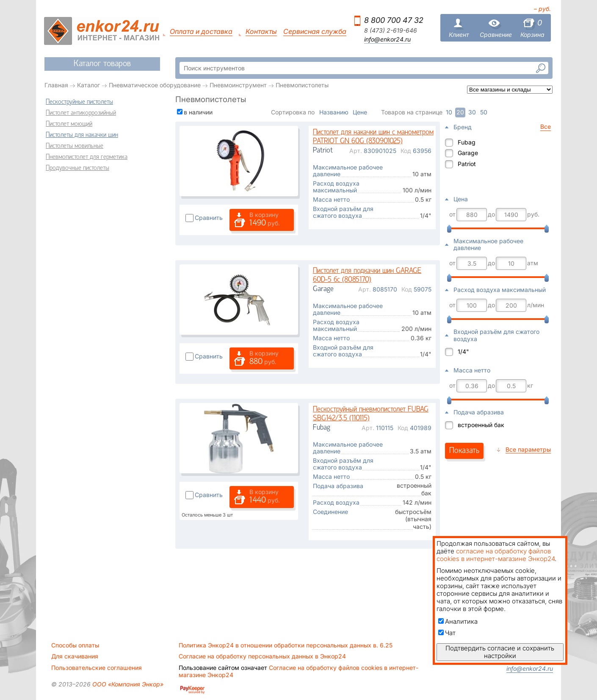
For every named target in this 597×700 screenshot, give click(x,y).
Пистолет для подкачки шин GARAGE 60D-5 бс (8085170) (367, 276)
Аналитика (458, 621)
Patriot (467, 164)
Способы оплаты (75, 645)
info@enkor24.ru (387, 39)
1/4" (463, 351)
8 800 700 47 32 (394, 20)
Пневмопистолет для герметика (87, 157)
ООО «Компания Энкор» (127, 684)
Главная (56, 85)
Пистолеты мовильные (75, 146)
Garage (468, 153)
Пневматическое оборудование (155, 85)
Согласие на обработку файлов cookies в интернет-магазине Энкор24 (298, 671)
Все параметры (528, 449)
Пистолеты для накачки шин (82, 135)
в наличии (198, 112)
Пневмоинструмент (238, 85)
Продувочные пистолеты (77, 168)
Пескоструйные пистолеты (79, 102)
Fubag (467, 142)
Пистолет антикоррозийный (81, 113)
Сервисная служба (315, 32)
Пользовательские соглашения (97, 668)
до (491, 214)
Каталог (88, 85)
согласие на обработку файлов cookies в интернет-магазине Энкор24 (496, 555)
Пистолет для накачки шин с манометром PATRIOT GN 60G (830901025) (373, 137)
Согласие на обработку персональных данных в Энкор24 (262, 656)
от (452, 214)
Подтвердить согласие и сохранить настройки (500, 652)
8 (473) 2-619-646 (391, 31)
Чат (447, 633)
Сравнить (209, 218)
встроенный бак (481, 425)
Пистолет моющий (69, 124)
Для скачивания (75, 656)
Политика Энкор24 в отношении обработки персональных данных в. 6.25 (286, 645)
